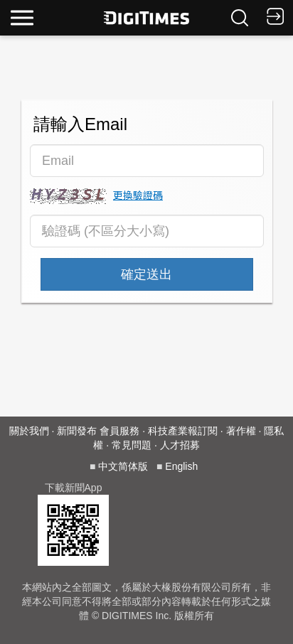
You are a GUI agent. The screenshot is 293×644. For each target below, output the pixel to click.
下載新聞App (74, 488)
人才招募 (180, 445)
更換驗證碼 (138, 195)
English (181, 466)
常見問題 (132, 445)
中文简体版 (123, 466)
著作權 (241, 431)
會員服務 (119, 431)
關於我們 (29, 431)
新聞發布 (77, 431)
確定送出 (146, 274)
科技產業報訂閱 (183, 431)
